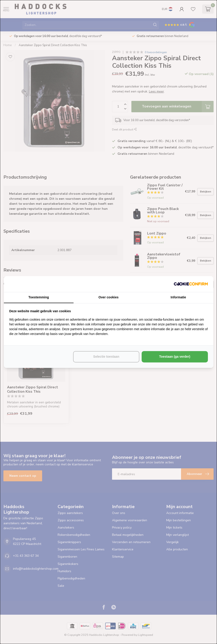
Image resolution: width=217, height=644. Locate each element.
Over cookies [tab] (109, 297)
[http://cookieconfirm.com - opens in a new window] (191, 284)
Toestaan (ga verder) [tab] (175, 357)
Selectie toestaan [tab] (106, 357)
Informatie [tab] (178, 297)
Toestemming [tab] (39, 297)
